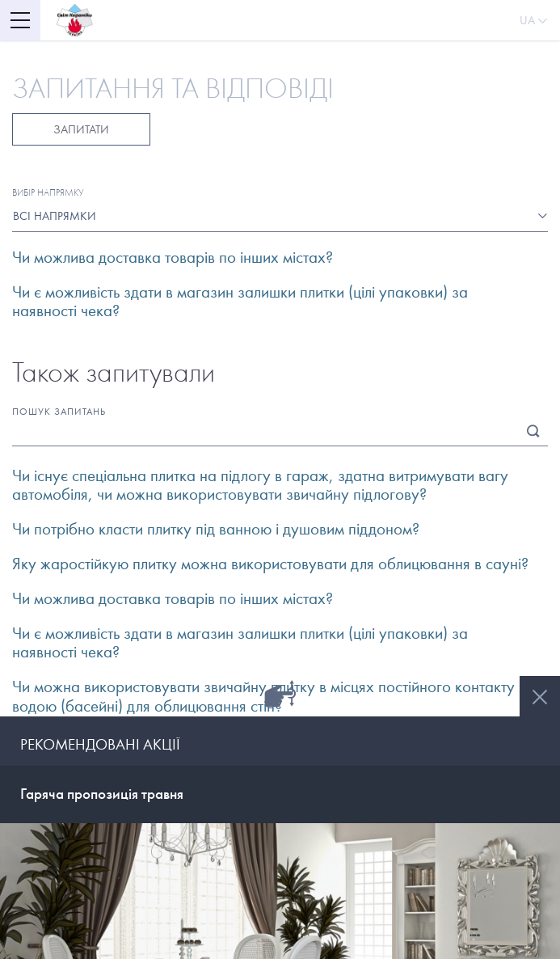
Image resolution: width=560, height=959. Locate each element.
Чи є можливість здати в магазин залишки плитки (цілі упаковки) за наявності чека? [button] (240, 302)
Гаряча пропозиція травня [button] (102, 794)
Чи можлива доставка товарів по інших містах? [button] (173, 258)
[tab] (280, 794)
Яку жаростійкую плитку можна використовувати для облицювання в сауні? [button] (270, 564)
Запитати (81, 129)
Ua (533, 20)
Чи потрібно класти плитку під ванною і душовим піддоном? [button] (216, 529)
